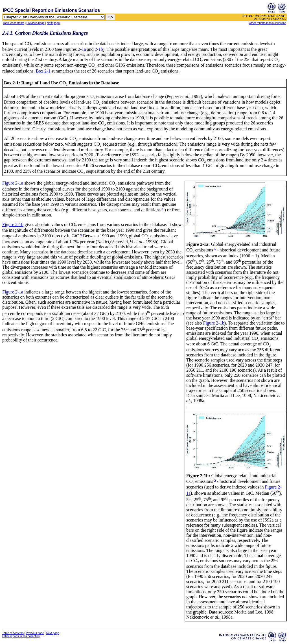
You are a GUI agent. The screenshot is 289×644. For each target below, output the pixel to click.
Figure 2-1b (214, 323)
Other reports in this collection (268, 23)
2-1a (82, 49)
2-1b (99, 49)
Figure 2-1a (13, 183)
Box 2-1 (43, 71)
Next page (53, 23)
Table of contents (14, 23)
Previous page (36, 23)
